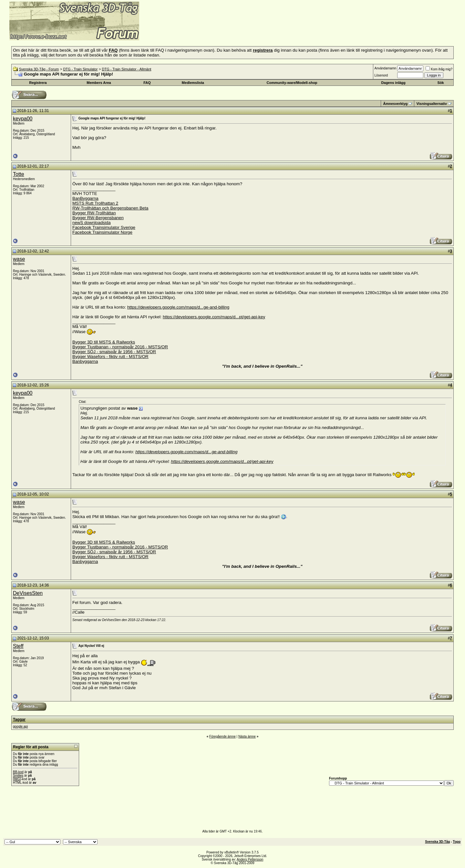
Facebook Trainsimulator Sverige (104, 227)
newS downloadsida (92, 223)
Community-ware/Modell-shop (292, 83)
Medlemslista (193, 83)
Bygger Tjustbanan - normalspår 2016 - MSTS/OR (120, 347)
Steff (18, 646)
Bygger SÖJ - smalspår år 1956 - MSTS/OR (114, 352)
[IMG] (17, 779)
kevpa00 (23, 119)
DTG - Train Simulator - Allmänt (127, 69)
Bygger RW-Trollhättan (94, 213)
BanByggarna (85, 198)
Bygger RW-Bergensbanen (98, 218)
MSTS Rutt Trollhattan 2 (95, 203)
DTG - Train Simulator (80, 69)
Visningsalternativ (432, 104)
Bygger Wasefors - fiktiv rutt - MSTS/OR (110, 357)
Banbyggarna (85, 361)
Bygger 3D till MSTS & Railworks (104, 342)
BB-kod (18, 772)
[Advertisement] (218, 31)
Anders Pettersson (250, 859)
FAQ (147, 83)
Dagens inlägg (393, 83)
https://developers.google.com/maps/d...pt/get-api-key (214, 317)
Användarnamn (385, 68)
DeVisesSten (28, 593)
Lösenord (381, 75)
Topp (457, 842)
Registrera (38, 83)
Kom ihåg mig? (439, 69)
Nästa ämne (247, 736)
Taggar (19, 720)
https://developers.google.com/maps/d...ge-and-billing (178, 307)
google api (20, 726)
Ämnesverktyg (395, 104)
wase (19, 259)
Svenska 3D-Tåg (437, 842)
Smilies (18, 776)
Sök (440, 83)
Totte (19, 174)
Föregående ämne (222, 736)
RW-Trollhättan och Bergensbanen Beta (110, 208)
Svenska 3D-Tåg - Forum (39, 69)
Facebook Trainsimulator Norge (102, 232)
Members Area (99, 83)
